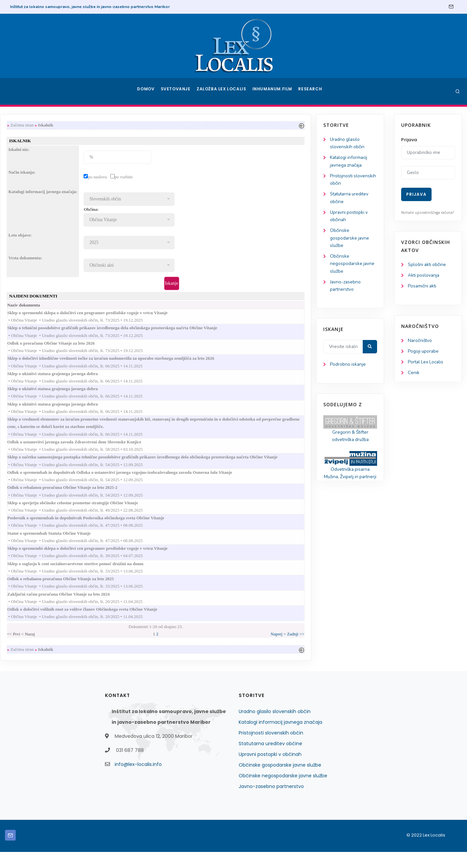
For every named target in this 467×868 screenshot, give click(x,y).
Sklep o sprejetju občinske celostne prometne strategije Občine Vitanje (159, 513)
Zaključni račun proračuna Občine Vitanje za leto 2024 (145, 608)
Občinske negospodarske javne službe (41, 268)
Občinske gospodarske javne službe (39, 242)
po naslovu (177, 178)
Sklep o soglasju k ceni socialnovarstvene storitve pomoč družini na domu (161, 576)
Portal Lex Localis (427, 364)
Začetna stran (102, 125)
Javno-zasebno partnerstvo (271, 802)
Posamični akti (423, 287)
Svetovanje (178, 91)
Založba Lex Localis (223, 91)
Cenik (414, 375)
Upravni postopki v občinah (270, 770)
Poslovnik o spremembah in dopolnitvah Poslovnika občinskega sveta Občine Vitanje (172, 529)
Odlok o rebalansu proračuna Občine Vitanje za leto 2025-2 (149, 497)
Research (311, 91)
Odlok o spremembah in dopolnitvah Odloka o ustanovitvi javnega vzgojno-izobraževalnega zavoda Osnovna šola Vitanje (206, 481)
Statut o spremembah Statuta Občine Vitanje (135, 545)
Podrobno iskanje (37, 371)
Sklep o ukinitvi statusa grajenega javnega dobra (139, 378)
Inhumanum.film (273, 91)
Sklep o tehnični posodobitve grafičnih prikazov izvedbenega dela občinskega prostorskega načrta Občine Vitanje (198, 331)
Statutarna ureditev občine (270, 760)
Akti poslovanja (424, 276)
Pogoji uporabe (424, 353)
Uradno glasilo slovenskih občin (275, 727)
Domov (147, 91)
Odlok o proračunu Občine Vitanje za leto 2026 (137, 347)
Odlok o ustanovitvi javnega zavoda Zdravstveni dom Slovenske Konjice (160, 450)
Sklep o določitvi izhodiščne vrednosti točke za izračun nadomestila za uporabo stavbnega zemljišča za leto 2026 (197, 363)
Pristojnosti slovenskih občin (271, 749)
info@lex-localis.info (138, 780)
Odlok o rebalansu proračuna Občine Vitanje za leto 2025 (147, 592)
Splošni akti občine (428, 265)
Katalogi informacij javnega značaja (280, 738)
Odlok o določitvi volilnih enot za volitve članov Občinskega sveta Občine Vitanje (168, 624)
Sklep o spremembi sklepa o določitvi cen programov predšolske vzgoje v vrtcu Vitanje (174, 315)
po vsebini (203, 178)
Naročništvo (420, 342)
